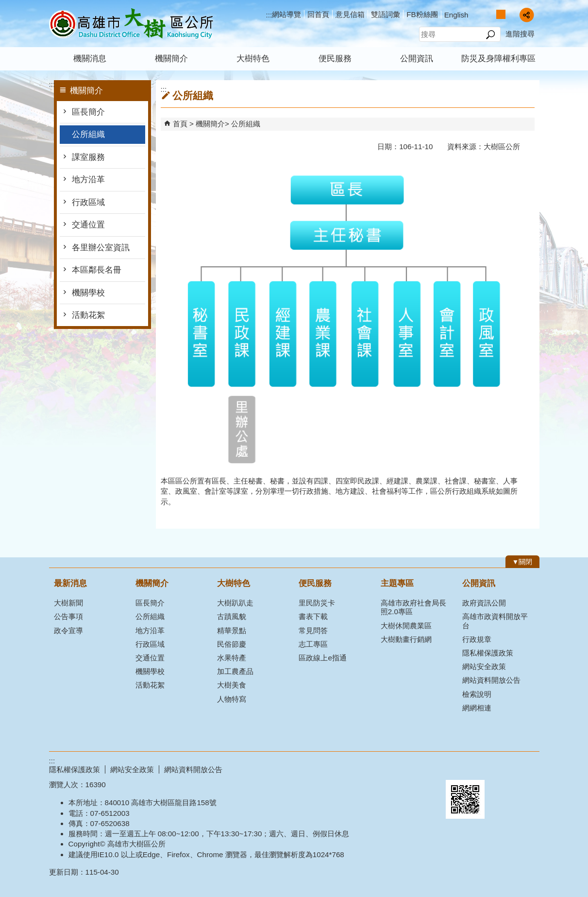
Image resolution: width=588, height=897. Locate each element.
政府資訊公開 (484, 603)
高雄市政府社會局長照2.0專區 (413, 607)
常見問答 (313, 630)
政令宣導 (68, 630)
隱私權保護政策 (488, 653)
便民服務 (335, 59)
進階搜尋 (520, 34)
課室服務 (88, 157)
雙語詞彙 (386, 14)
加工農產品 (235, 671)
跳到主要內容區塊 (5, 5)
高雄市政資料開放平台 (495, 621)
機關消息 (90, 59)
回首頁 (318, 14)
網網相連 (477, 708)
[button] (491, 34)
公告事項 (68, 616)
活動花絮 (88, 315)
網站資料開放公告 (491, 680)
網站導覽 (286, 14)
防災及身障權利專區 (498, 59)
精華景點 (232, 630)
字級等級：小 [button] (491, 14)
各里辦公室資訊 (101, 248)
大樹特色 (253, 59)
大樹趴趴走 (235, 603)
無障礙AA (504, 768)
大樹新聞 (68, 603)
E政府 (456, 768)
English (456, 15)
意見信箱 (350, 14)
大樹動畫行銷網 (406, 639)
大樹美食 (232, 685)
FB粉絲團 (422, 14)
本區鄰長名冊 (97, 270)
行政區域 (88, 202)
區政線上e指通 (322, 658)
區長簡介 (88, 112)
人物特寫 (232, 699)
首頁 (180, 124)
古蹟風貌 (232, 616)
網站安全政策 (484, 666)
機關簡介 (171, 59)
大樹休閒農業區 (406, 626)
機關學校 (88, 293)
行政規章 (477, 639)
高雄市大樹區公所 (131, 24)
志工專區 (313, 644)
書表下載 (313, 616)
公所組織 (88, 134)
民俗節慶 (232, 644)
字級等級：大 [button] (511, 14)
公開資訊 (417, 59)
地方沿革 (88, 180)
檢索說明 (477, 694)
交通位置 (88, 225)
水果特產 (232, 658)
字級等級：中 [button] (501, 14)
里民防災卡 (317, 603)
